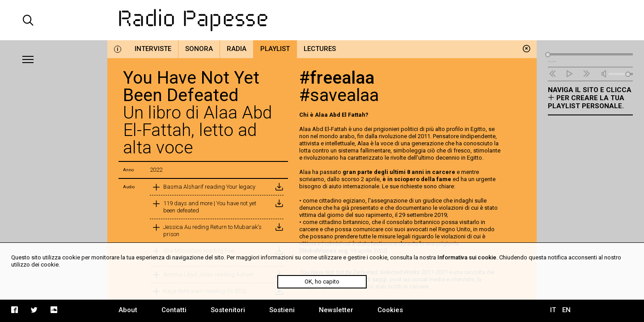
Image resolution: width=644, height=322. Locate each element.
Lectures (320, 49)
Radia (237, 49)
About (128, 310)
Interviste (153, 49)
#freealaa (337, 78)
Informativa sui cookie (467, 257)
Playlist (275, 49)
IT (553, 310)
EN (566, 310)
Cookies (390, 310)
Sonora (199, 49)
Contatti (174, 310)
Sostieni (282, 310)
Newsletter (336, 310)
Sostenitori (228, 310)
